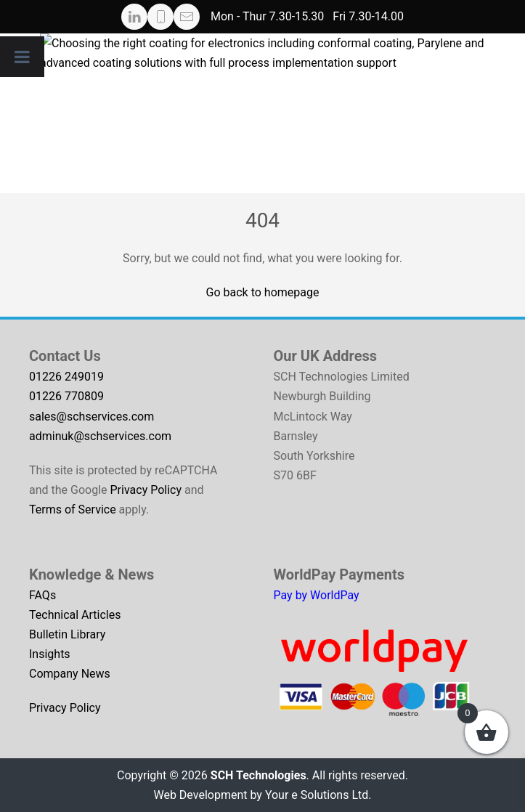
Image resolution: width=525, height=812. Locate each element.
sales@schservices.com (91, 417)
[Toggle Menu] (22, 57)
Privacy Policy (146, 490)
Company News (70, 674)
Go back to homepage (263, 292)
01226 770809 (66, 396)
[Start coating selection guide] (282, 113)
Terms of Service (73, 509)
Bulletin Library (67, 634)
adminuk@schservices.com (100, 436)
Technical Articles (75, 615)
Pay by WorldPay (317, 595)
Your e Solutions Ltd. (318, 795)
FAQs (42, 595)
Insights (50, 654)
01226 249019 (66, 377)
